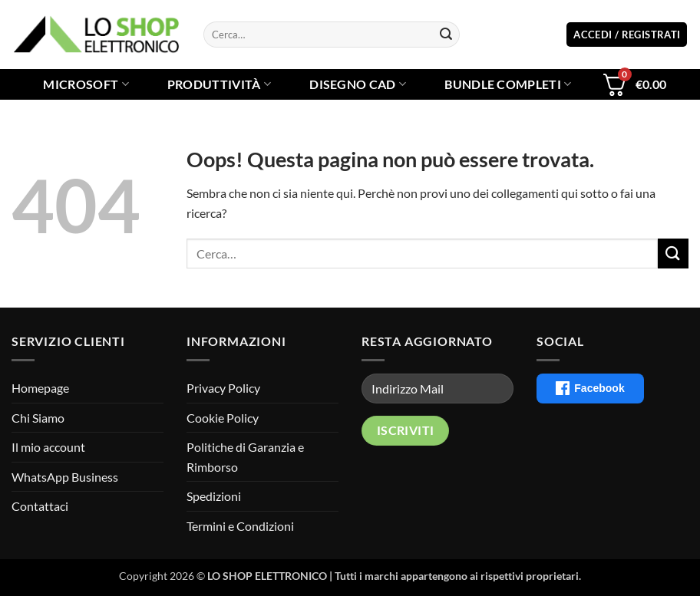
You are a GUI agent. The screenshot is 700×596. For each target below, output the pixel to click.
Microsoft (86, 84)
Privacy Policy (223, 388)
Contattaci (40, 506)
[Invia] (446, 35)
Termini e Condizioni (240, 526)
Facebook (590, 388)
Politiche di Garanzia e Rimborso (245, 457)
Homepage (40, 388)
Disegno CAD (358, 84)
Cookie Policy (223, 418)
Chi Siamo (38, 418)
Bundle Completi (508, 84)
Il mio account (48, 447)
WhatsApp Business (65, 477)
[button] (627, 35)
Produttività (219, 84)
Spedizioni (214, 496)
